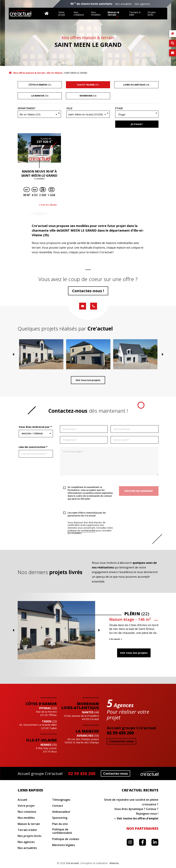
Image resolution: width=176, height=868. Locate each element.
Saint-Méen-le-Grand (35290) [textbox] (87, 114)
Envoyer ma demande (139, 491)
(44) (136, 85)
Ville (69, 108)
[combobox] (39, 114)
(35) (88, 85)
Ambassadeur (61, 812)
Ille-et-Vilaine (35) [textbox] (38, 114)
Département (27, 108)
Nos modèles (96, 13)
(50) (40, 96)
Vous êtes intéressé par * (35, 427)
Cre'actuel (72, 863)
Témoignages (61, 800)
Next (159, 364)
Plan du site (60, 824)
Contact (58, 806)
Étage (119, 108)
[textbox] (137, 114)
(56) (88, 96)
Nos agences (142, 4)
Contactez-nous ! (88, 291)
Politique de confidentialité (62, 831)
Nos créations (79, 13)
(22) (40, 85)
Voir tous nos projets (88, 382)
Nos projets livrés (30, 836)
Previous (18, 364)
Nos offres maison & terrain (29, 73)
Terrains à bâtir (135, 13)
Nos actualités (123, 4)
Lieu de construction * (33, 447)
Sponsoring (60, 818)
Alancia (114, 863)
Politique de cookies (66, 839)
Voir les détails (49, 205)
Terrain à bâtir (27, 830)
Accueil (10, 73)
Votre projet (62, 13)
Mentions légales (64, 845)
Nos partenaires (142, 828)
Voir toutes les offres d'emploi (138, 818)
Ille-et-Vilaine (55, 73)
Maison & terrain (113, 13)
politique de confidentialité (82, 531)
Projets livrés (152, 13)
